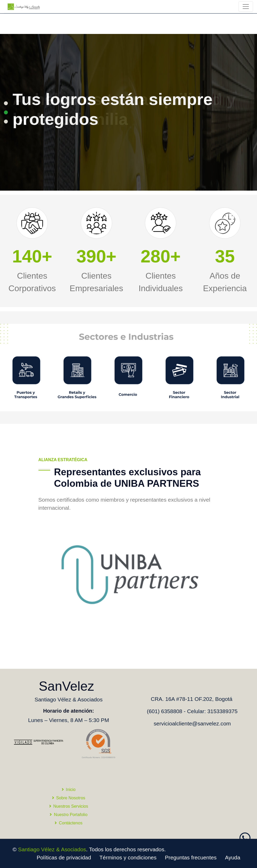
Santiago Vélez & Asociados (52, 849)
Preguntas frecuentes (191, 857)
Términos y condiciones (128, 857)
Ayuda (233, 857)
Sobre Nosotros (69, 798)
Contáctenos (68, 823)
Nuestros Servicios (69, 806)
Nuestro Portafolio (68, 815)
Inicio (69, 790)
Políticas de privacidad (64, 857)
